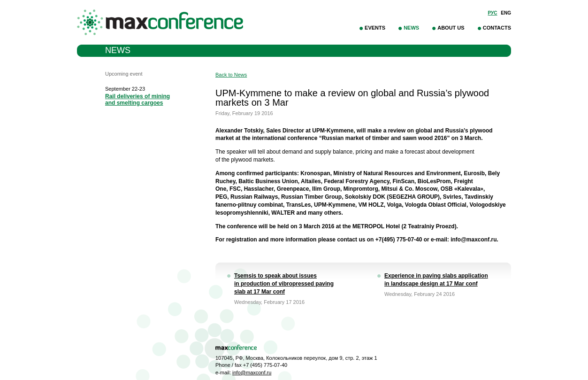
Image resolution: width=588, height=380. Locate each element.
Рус (493, 13)
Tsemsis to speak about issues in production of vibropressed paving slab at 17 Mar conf (284, 284)
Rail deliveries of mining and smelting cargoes (137, 100)
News (411, 28)
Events (375, 28)
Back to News (231, 75)
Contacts (497, 28)
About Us (451, 28)
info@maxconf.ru (252, 372)
